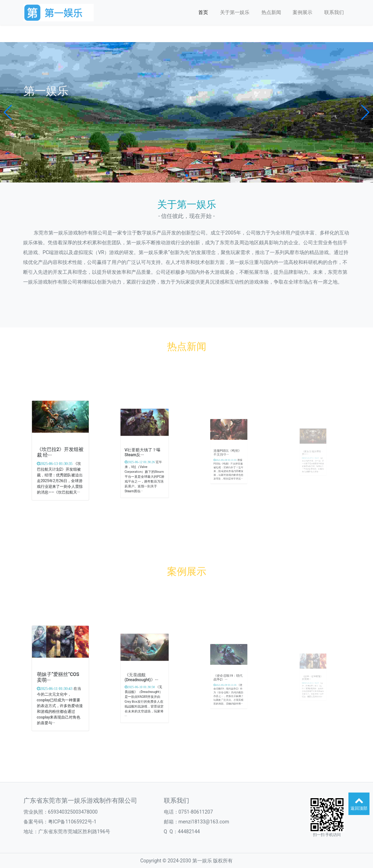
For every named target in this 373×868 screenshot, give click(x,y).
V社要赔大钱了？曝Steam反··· (143, 453)
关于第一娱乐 (235, 12)
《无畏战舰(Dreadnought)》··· (143, 678)
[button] (8, 112)
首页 (203, 12)
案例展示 (302, 12)
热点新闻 (271, 12)
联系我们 (334, 12)
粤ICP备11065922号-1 (72, 822)
